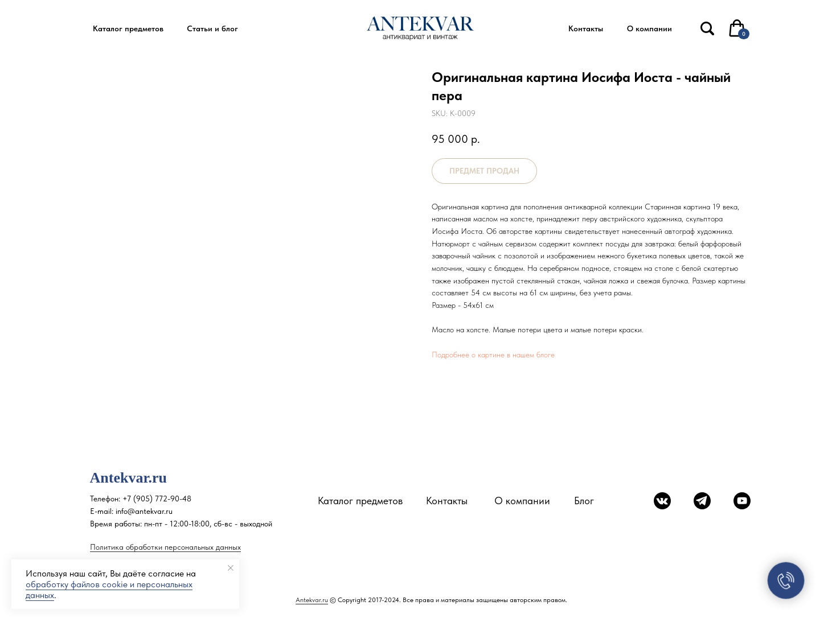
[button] (128, 29)
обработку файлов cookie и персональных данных (109, 590)
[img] (707, 28)
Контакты (447, 501)
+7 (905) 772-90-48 (157, 499)
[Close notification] (231, 568)
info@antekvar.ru (144, 511)
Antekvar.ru (312, 600)
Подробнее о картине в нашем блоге (493, 355)
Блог (584, 501)
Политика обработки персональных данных (165, 547)
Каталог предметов (360, 501)
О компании (522, 501)
